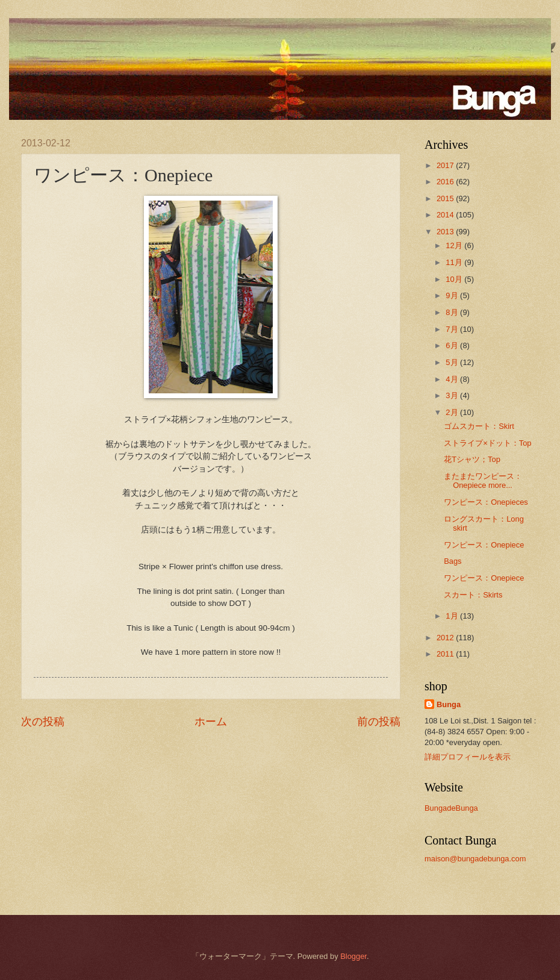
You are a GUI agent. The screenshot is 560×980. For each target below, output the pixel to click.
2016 (446, 182)
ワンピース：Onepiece (484, 545)
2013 (446, 232)
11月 (455, 262)
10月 (455, 279)
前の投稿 (379, 722)
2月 (453, 412)
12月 (455, 245)
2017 (446, 165)
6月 (453, 345)
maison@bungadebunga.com (475, 859)
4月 (453, 379)
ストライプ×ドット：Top (487, 443)
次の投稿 (43, 722)
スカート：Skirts (473, 595)
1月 (453, 616)
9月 (453, 295)
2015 (446, 198)
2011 (446, 654)
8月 (453, 312)
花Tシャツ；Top (472, 459)
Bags (453, 561)
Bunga (449, 704)
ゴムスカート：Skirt (479, 426)
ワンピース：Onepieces (486, 502)
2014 (446, 215)
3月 (453, 395)
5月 (453, 362)
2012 (446, 638)
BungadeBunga (451, 808)
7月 (453, 329)
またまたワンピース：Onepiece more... (483, 481)
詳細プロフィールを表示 (468, 757)
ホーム (211, 722)
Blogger (353, 956)
